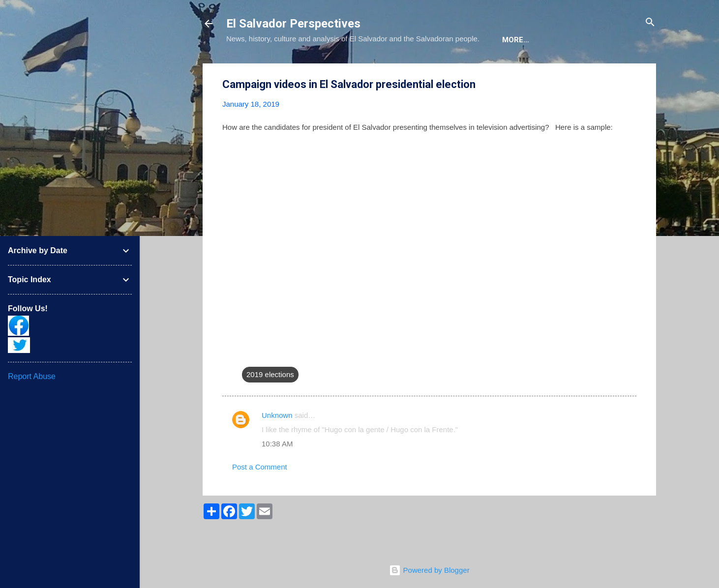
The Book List (359, 70)
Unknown (277, 445)
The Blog (296, 70)
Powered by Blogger (429, 570)
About (247, 70)
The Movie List (434, 70)
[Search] (650, 23)
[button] (630, 115)
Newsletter (506, 70)
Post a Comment (260, 497)
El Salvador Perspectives (293, 24)
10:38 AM (277, 474)
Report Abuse (32, 376)
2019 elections (270, 404)
